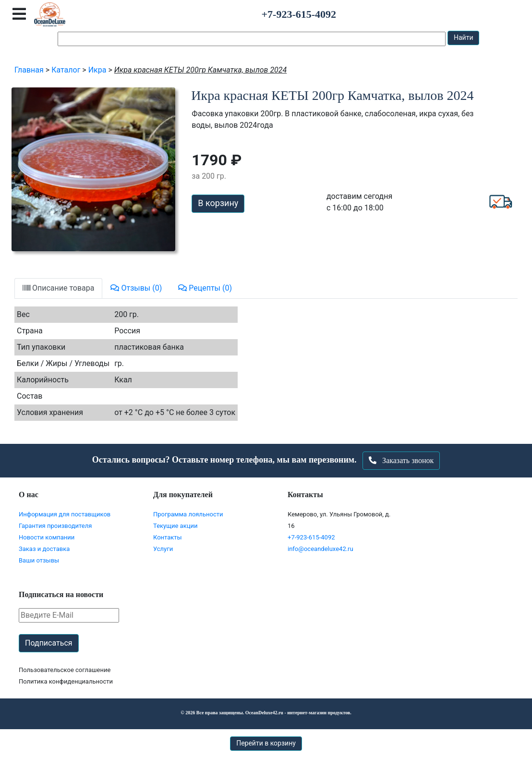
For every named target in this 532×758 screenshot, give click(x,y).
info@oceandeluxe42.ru (320, 549)
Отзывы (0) (136, 288)
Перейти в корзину (266, 743)
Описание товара (58, 288)
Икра (97, 70)
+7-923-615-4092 (311, 537)
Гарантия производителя (55, 526)
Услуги (163, 549)
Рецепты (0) (205, 288)
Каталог (66, 70)
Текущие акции (175, 526)
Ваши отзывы (39, 560)
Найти (464, 37)
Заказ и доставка (44, 549)
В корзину (218, 203)
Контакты (168, 537)
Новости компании (47, 537)
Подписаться (49, 643)
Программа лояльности (188, 514)
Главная (29, 70)
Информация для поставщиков (65, 514)
